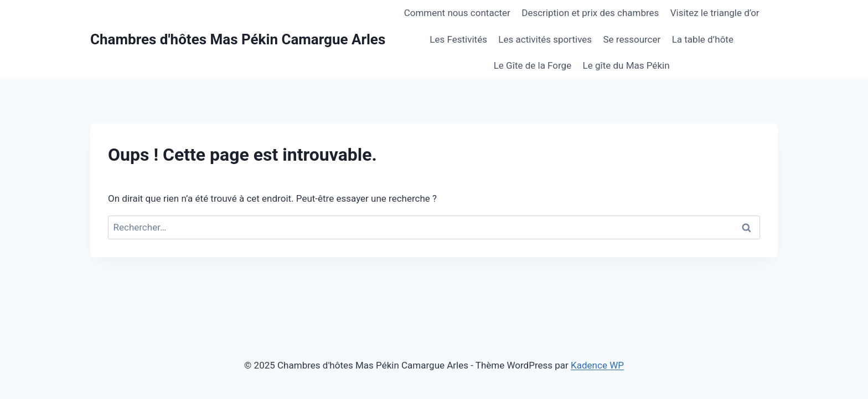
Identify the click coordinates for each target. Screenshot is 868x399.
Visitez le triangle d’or (715, 13)
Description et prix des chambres (590, 13)
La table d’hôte (703, 39)
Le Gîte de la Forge (533, 65)
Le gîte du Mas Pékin (626, 65)
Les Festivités (458, 39)
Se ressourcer (632, 39)
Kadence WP (597, 365)
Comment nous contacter (457, 13)
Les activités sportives (545, 39)
